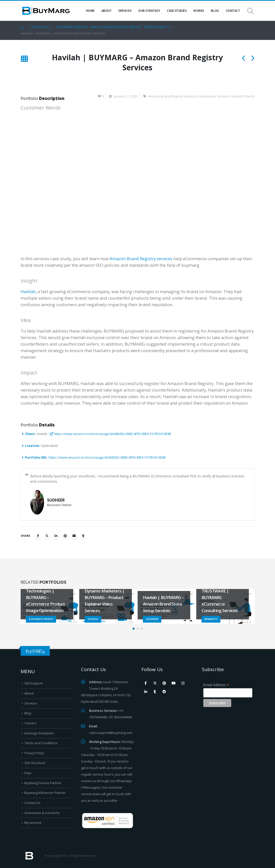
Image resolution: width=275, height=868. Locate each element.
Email (74, 536)
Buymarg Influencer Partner (45, 793)
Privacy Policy (34, 753)
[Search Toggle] (250, 11)
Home (90, 11)
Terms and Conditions (41, 743)
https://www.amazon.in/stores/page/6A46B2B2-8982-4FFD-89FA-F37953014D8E (111, 434)
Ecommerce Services (214, 96)
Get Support (34, 683)
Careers (30, 723)
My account (33, 823)
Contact (233, 11)
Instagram (183, 683)
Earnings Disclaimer (39, 733)
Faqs (28, 773)
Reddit (164, 692)
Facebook (38, 536)
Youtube (174, 683)
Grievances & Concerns (42, 813)
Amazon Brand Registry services (141, 259)
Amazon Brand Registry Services (172, 96)
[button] (134, 629)
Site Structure (35, 763)
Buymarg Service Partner (43, 783)
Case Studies (177, 11)
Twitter (47, 536)
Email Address (216, 685)
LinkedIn (56, 536)
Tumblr (83, 536)
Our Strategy (149, 11)
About (107, 11)
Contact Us (32, 803)
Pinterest (65, 536)
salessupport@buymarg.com (111, 733)
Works (199, 11)
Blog (215, 11)
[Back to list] (24, 59)
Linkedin (146, 692)
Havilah (28, 291)
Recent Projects (243, 96)
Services (125, 11)
